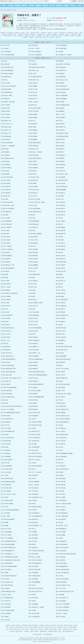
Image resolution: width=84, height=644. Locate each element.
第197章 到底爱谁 (60, 265)
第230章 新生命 (33, 300)
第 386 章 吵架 (32, 463)
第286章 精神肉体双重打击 (8, 359)
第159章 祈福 (59, 224)
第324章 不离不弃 (60, 397)
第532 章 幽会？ (5, 48)
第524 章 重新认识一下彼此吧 (64, 55)
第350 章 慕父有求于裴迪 (35, 425)
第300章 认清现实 (60, 372)
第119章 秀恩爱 (33, 183)
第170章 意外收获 (33, 237)
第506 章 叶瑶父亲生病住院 (36, 588)
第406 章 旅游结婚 (6, 485)
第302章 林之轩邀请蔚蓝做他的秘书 (38, 375)
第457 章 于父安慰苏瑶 (7, 538)
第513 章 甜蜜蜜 (60, 595)
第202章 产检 (32, 271)
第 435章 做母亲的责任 (62, 513)
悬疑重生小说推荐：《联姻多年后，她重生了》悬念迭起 (44, 33)
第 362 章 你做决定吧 (34, 438)
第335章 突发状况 (33, 409)
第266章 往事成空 (33, 337)
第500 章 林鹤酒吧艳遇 (34, 582)
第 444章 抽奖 (59, 522)
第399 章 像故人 (60, 475)
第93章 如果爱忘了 (61, 155)
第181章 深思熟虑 (33, 249)
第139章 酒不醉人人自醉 (8, 205)
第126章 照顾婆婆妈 (61, 190)
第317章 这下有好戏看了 (35, 391)
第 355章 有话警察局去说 (8, 431)
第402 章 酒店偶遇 (61, 479)
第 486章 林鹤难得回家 (62, 566)
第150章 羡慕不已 (60, 215)
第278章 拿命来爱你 (34, 350)
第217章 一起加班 (6, 287)
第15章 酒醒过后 (60, 74)
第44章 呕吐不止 (33, 105)
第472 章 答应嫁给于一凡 (8, 554)
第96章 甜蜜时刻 (60, 158)
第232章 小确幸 (5, 303)
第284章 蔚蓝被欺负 (34, 356)
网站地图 (50, 634)
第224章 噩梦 (32, 293)
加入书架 (64, 18)
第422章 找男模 (33, 500)
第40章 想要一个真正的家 (8, 102)
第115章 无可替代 (6, 180)
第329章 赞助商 (33, 403)
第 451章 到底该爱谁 (7, 532)
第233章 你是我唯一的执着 (36, 303)
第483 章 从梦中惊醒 (61, 563)
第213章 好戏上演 (60, 281)
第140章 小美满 (33, 205)
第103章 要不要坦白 (6, 168)
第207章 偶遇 (5, 278)
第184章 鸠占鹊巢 (33, 253)
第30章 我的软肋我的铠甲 (63, 89)
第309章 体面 (59, 381)
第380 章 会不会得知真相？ (36, 457)
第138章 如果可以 (60, 202)
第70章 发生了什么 (6, 133)
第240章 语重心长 (60, 309)
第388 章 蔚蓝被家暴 (7, 466)
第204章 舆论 (5, 274)
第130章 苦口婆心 (6, 196)
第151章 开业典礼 (6, 218)
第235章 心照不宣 (6, 306)
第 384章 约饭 (59, 460)
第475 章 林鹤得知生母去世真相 (10, 557)
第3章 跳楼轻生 (60, 61)
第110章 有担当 (33, 174)
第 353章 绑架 (32, 428)
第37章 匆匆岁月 (6, 99)
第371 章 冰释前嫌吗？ (34, 447)
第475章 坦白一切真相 (34, 557)
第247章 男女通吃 (6, 318)
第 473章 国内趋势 (33, 554)
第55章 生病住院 (6, 118)
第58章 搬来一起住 (6, 121)
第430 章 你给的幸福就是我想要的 (10, 510)
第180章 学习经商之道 (7, 249)
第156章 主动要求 (60, 221)
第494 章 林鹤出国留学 (34, 576)
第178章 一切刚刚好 (6, 246)
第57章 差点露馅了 (61, 118)
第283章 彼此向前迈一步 (8, 356)
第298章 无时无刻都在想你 (8, 372)
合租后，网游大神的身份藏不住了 (66, 631)
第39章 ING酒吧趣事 (61, 99)
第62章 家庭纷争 (33, 124)
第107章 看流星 (33, 171)
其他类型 (66, 5)
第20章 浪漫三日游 (33, 80)
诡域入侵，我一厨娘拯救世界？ (70, 627)
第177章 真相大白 (60, 243)
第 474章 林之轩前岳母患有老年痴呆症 (66, 554)
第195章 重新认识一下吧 (8, 265)
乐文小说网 (3, 10)
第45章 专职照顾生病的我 (63, 105)
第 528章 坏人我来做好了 (35, 52)
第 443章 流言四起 (33, 522)
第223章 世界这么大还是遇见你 (9, 293)
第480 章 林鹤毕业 (61, 560)
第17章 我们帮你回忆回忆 (35, 77)
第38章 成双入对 (33, 99)
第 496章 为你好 (5, 579)
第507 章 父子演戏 (61, 588)
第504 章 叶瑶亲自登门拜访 (63, 585)
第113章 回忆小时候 (34, 177)
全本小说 (73, 5)
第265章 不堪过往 (6, 337)
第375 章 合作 (59, 450)
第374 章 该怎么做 (33, 450)
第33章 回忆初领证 (61, 92)
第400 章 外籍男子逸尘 (7, 479)
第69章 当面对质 (60, 130)
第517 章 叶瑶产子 (6, 601)
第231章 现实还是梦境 (62, 300)
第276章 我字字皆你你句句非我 (64, 347)
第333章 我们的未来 (61, 406)
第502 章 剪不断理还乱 (7, 585)
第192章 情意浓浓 (6, 262)
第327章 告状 (59, 400)
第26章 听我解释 (33, 86)
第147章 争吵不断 (60, 212)
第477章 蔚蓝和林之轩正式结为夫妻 (11, 560)
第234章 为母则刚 (60, 303)
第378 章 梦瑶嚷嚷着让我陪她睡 (64, 453)
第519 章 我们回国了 (61, 601)
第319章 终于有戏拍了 (7, 394)
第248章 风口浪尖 (33, 318)
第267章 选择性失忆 (61, 337)
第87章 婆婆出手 (60, 149)
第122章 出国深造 (33, 187)
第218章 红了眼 (33, 287)
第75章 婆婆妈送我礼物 (62, 136)
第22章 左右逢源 (6, 83)
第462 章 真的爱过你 (61, 541)
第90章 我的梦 (60, 152)
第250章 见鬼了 (5, 322)
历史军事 (31, 5)
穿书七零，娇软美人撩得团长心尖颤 (32, 627)
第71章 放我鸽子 (33, 133)
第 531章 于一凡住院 (34, 48)
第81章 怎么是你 (60, 143)
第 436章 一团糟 (5, 516)
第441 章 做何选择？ (61, 519)
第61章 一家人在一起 (7, 124)
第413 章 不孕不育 (33, 491)
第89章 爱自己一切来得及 (35, 152)
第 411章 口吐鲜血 (61, 488)
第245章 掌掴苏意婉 (34, 315)
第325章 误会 (5, 400)
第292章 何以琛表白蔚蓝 (8, 366)
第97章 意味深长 (6, 161)
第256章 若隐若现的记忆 (8, 328)
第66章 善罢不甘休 (61, 127)
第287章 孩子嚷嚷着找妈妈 (36, 359)
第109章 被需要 (5, 174)
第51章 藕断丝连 (60, 111)
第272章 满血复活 (33, 344)
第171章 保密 (59, 237)
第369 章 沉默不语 (61, 444)
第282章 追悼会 (60, 353)
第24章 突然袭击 (60, 83)
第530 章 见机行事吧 (61, 48)
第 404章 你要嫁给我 (34, 482)
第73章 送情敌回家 (6, 136)
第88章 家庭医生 (6, 152)
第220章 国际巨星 (6, 290)
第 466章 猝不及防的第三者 (8, 548)
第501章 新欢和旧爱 (61, 582)
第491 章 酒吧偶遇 (33, 573)
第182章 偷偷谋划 (60, 249)
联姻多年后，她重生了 (12, 10)
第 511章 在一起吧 (6, 595)
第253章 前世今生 (6, 325)
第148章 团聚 (5, 215)
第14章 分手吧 (32, 74)
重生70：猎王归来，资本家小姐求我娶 (14, 627)
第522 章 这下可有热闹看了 (63, 604)
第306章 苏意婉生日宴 (62, 378)
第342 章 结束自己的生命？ (63, 416)
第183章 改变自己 (6, 253)
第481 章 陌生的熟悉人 (7, 563)
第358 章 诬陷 (5, 435)
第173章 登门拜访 (33, 240)
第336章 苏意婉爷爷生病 (62, 409)
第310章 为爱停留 (6, 384)
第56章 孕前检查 (33, 118)
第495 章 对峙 (59, 576)
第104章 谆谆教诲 (33, 168)
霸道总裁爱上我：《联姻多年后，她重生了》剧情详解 (22, 34)
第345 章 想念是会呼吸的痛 (63, 419)
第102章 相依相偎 (60, 165)
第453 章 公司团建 (61, 532)
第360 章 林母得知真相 (62, 435)
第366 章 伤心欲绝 (61, 441)
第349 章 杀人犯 (5, 425)
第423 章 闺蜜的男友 (61, 500)
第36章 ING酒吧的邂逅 (62, 96)
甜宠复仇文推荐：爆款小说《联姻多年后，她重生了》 (48, 37)
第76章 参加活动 (6, 140)
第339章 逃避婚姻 (60, 413)
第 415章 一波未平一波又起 (8, 494)
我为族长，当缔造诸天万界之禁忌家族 (48, 629)
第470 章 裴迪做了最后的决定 (36, 551)
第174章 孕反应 (60, 240)
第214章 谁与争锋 (6, 284)
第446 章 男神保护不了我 (35, 526)
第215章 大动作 (33, 284)
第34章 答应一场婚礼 (7, 96)
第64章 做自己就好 (6, 127)
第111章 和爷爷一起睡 (62, 174)
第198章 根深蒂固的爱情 (8, 268)
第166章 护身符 (5, 234)
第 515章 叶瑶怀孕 (33, 598)
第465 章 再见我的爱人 (62, 544)
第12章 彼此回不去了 (61, 70)
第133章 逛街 (5, 199)
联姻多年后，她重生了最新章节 (27, 638)
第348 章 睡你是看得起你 (62, 422)
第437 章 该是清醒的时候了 (36, 516)
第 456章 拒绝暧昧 (61, 535)
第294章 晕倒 (59, 366)
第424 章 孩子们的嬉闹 (7, 504)
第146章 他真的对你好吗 (35, 212)
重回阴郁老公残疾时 (53, 631)
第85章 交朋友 (5, 149)
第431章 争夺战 (33, 510)
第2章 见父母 (32, 61)
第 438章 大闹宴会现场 (62, 516)
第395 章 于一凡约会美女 (35, 472)
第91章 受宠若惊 (6, 155)
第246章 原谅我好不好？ (62, 315)
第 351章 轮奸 (59, 425)
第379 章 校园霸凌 (6, 457)
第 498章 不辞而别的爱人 (62, 579)
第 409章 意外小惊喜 (7, 488)
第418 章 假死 (5, 497)
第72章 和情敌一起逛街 (62, 133)
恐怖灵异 (59, 5)
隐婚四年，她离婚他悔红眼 (41, 631)
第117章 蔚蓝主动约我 (62, 180)
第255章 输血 (59, 325)
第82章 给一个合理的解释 (8, 146)
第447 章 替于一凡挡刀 (62, 526)
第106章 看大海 (5, 171)
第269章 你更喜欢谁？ (34, 340)
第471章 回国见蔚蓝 (61, 551)
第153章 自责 (59, 218)
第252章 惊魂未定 (60, 322)
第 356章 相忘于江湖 (34, 431)
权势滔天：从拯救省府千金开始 (65, 629)
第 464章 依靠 (32, 544)
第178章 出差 (32, 246)
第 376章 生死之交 (6, 453)
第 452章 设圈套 (33, 532)
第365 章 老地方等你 (34, 441)
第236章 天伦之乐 (33, 306)
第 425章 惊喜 (32, 504)
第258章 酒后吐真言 (61, 328)
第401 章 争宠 (32, 479)
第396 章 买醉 (59, 472)
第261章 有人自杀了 (61, 331)
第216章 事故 (59, 284)
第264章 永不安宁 (60, 334)
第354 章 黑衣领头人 (61, 428)
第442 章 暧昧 (5, 522)
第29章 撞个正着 (33, 89)
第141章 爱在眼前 (60, 205)
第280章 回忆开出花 (6, 353)
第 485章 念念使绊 (33, 566)
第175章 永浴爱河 (6, 243)
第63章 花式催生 (60, 124)
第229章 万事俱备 (6, 300)
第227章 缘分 (32, 296)
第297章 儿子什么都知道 (62, 369)
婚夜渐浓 (27, 631)
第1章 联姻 (4, 61)
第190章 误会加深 (33, 259)
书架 (80, 5)
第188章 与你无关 (60, 256)
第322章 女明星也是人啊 (8, 397)
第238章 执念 (5, 309)
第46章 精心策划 (6, 108)
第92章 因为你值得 (33, 155)
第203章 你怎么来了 (61, 271)
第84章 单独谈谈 (60, 146)
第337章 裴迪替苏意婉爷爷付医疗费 (11, 413)
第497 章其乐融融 (33, 579)
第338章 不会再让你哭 (34, 413)
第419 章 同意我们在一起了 (36, 497)
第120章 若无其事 (60, 183)
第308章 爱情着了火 (34, 381)
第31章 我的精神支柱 (7, 92)
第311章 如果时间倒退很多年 (36, 384)
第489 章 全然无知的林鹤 (62, 570)
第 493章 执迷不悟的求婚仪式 (9, 576)
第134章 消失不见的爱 (34, 199)
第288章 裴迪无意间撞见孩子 (63, 359)
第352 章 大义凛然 (6, 428)
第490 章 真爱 (5, 573)
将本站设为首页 (4, 1)
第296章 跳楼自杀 (33, 369)
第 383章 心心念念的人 (34, 460)
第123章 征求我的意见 (62, 187)
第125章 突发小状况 (34, 190)
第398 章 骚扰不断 (33, 475)
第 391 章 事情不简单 (7, 469)
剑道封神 (75, 625)
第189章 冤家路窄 (6, 259)
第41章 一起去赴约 (33, 102)
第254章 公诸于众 (33, 325)
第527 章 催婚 (59, 52)
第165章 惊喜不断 (60, 231)
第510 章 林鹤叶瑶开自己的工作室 (65, 592)
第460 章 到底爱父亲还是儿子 (9, 541)
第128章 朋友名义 (33, 193)
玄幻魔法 (10, 5)
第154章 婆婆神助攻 (6, 221)
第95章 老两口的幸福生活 (35, 158)
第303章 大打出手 (60, 375)
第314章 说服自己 (33, 387)
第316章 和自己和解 (6, 391)
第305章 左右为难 (33, 378)
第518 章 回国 (32, 601)
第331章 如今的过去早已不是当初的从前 (12, 406)
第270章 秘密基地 (60, 340)
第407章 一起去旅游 (34, 485)
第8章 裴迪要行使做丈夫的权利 (37, 67)
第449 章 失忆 (32, 529)
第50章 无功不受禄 (33, 111)
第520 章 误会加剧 (6, 604)
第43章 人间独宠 (6, 105)
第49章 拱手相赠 (6, 111)
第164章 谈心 (32, 231)
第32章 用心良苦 (33, 92)
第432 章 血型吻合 (61, 510)
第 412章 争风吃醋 (6, 491)
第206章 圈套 (59, 274)
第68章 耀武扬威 (33, 130)
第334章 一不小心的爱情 (8, 409)
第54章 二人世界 (60, 114)
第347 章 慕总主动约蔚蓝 (35, 422)
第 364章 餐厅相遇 (6, 441)
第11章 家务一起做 (33, 70)
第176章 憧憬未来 (33, 243)
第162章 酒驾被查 (60, 227)
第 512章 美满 (32, 595)
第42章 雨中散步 (60, 102)
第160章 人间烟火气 (6, 227)
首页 (4, 5)
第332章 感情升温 (33, 406)
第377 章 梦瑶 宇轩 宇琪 (35, 453)
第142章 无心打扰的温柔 (8, 209)
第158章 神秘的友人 (34, 224)
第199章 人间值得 (33, 268)
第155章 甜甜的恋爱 (34, 221)
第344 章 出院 (32, 419)
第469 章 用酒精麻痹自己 (8, 551)
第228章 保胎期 (60, 296)
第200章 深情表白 (60, 268)
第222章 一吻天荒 (60, 290)
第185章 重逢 (59, 253)
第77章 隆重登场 (33, 140)
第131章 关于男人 (33, 196)
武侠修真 (17, 5)
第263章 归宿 (32, 334)
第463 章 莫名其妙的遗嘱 (8, 544)
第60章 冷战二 (60, 121)
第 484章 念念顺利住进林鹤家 (9, 566)
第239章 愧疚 (32, 309)
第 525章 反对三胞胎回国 (35, 55)
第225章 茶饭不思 (60, 293)
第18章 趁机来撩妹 (61, 77)
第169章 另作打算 (6, 237)
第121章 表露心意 (6, 187)
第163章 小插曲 (5, 231)
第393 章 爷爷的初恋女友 (62, 469)
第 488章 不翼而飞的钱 (34, 570)
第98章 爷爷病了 (33, 161)
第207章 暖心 (32, 278)
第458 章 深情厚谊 (33, 538)
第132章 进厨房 (60, 196)
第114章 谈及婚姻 (60, 177)
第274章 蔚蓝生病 (6, 347)
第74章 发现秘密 (33, 136)
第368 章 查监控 (33, 444)
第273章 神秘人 (60, 344)
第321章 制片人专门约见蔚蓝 (63, 394)
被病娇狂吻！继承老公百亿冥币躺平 (48, 625)
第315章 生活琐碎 (60, 387)
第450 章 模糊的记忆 (61, 529)
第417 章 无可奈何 (61, 494)
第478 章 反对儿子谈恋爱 (35, 560)
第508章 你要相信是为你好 (8, 592)
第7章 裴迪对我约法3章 (7, 67)
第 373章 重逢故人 (6, 450)
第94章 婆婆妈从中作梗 (7, 158)
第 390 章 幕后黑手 (61, 466)
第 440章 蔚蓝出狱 (33, 519)
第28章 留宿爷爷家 (6, 89)
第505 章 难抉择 (5, 588)
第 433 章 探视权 (6, 513)
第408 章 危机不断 (61, 485)
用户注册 (81, 1)
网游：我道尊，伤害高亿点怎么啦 (65, 625)
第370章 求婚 (5, 447)
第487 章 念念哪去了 (7, 570)
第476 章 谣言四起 (61, 557)
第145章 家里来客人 (6, 212)
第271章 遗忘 (5, 344)
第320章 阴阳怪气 (33, 394)
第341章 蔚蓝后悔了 (34, 416)
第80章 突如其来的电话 (35, 143)
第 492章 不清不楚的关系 (62, 573)
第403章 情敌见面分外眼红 (8, 482)
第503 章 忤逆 (32, 585)
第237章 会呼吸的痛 (61, 306)
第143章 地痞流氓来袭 (34, 209)
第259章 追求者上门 (6, 331)
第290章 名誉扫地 (33, 362)
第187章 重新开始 (33, 256)
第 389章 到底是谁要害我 (35, 466)
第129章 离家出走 (60, 193)
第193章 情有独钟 (33, 262)
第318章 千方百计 (60, 391)
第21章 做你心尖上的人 (62, 80)
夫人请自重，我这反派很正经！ (16, 631)
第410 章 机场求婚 (33, 488)
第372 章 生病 (59, 447)
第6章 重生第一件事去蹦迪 (63, 64)
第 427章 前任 (5, 507)
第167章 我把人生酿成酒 (35, 234)
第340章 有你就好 (6, 416)
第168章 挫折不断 (60, 234)
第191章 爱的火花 (60, 259)
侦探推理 (38, 5)
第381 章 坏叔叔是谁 (61, 457)
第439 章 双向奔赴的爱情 (8, 519)
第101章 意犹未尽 (33, 165)
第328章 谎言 (5, 403)
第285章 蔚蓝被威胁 (61, 356)
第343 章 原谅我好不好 (7, 419)
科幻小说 (52, 5)
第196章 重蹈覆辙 (33, 265)
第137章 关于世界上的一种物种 (37, 202)
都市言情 (24, 5)
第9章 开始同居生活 (61, 67)
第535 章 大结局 (58, 20)
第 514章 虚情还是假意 (7, 598)
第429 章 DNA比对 (61, 507)
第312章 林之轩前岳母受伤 (63, 384)
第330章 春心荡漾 (60, 403)
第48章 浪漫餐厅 (60, 108)
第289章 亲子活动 (6, 362)
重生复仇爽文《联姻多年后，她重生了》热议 (18, 33)
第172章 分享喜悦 (6, 240)
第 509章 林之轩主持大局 (35, 592)
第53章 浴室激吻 (33, 114)
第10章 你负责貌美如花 (7, 70)
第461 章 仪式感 (33, 541)
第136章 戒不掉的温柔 (7, 202)
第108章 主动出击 (60, 171)
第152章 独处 (32, 218)
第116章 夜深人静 (33, 180)
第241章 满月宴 (5, 312)
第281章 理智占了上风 (34, 353)
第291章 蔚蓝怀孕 (60, 362)
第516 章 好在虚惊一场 (62, 598)
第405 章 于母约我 (61, 482)
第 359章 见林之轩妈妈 (34, 435)
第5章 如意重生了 (33, 64)
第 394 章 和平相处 (6, 472)
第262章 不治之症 (6, 334)
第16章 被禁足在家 (6, 77)
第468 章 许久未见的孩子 (62, 548)
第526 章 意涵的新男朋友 (8, 55)
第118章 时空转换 (6, 183)
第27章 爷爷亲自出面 (61, 86)
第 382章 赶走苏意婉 (7, 460)
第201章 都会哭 (5, 271)
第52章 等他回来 (6, 114)
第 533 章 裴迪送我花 (61, 45)
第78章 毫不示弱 (60, 140)
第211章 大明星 (5, 281)
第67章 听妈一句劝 (6, 130)
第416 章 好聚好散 (33, 494)
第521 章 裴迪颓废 (33, 604)
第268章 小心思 (5, 340)
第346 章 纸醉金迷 (6, 422)
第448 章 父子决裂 (6, 529)
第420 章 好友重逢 (61, 497)
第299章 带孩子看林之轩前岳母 (37, 372)
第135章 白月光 (60, 199)
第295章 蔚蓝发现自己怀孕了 (9, 369)
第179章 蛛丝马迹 (60, 246)
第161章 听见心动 (33, 227)
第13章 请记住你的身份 (7, 74)
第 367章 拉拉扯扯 (6, 444)
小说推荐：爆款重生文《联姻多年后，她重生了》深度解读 (27, 36)
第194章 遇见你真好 (61, 262)
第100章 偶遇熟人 (6, 165)
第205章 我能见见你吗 (34, 274)
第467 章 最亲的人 (33, 548)
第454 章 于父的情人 (7, 535)
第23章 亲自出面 (33, 83)
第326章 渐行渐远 (33, 400)
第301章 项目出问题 (6, 375)
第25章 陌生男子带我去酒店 (9, 86)
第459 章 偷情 (59, 538)
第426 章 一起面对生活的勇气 (64, 504)
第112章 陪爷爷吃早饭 (7, 177)
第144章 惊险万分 (60, 209)
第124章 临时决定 (6, 190)
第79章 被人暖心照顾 (7, 143)
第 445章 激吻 (5, 526)
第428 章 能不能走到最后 (35, 507)
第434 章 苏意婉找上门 (34, 513)
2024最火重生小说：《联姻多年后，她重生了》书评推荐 (50, 34)
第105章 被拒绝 (60, 168)
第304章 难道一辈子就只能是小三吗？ (11, 378)
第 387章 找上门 (60, 463)
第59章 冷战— (32, 121)
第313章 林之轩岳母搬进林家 (9, 387)
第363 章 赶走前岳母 (61, 438)
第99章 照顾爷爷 (60, 161)
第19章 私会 (4, 80)
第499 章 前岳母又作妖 (7, 582)
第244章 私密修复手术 (7, 315)
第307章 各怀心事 (6, 381)
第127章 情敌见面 (6, 193)
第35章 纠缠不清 (33, 96)
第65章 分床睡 (32, 127)
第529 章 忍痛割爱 (6, 52)
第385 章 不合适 (5, 463)
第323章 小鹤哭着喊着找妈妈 (36, 397)
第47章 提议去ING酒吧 (34, 108)
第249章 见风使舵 (60, 318)
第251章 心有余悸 (33, 322)
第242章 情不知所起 (34, 312)
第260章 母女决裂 (33, 331)
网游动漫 (45, 5)
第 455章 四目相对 (33, 535)
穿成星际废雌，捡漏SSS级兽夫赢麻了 (30, 625)
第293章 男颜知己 (33, 366)
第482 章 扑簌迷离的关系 (35, 563)
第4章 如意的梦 (5, 64)
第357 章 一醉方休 (61, 431)
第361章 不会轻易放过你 (8, 438)
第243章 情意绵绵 (60, 312)
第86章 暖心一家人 (33, 149)
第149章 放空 (32, 215)
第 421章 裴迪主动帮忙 (7, 500)
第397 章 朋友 (5, 475)
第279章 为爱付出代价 (62, 350)
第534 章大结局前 (33, 45)
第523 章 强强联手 (6, 607)
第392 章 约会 (32, 469)
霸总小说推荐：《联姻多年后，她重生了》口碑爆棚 (55, 36)
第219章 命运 (59, 287)
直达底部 (58, 18)
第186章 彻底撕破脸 (6, 256)
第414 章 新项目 (60, 491)
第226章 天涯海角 (6, 296)
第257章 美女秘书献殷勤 (35, 328)
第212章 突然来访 (33, 281)
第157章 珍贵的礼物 (6, 224)
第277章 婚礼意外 (6, 350)
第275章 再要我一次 (34, 347)
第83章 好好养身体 (33, 146)
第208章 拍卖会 (60, 278)
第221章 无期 (32, 290)
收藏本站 (11, 1)
